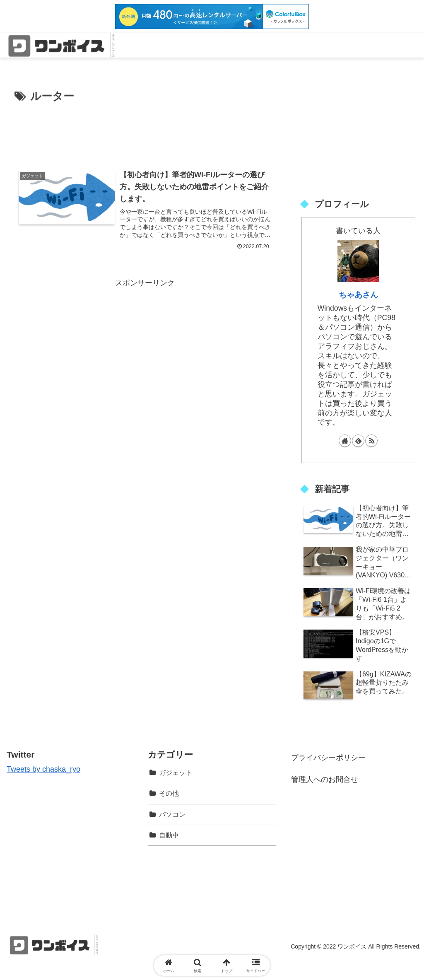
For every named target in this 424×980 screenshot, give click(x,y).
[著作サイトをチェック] (345, 441)
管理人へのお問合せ (325, 780)
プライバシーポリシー (328, 758)
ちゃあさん (358, 294)
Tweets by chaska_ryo (43, 769)
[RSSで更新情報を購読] (371, 441)
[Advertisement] (145, 131)
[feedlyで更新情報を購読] (358, 441)
